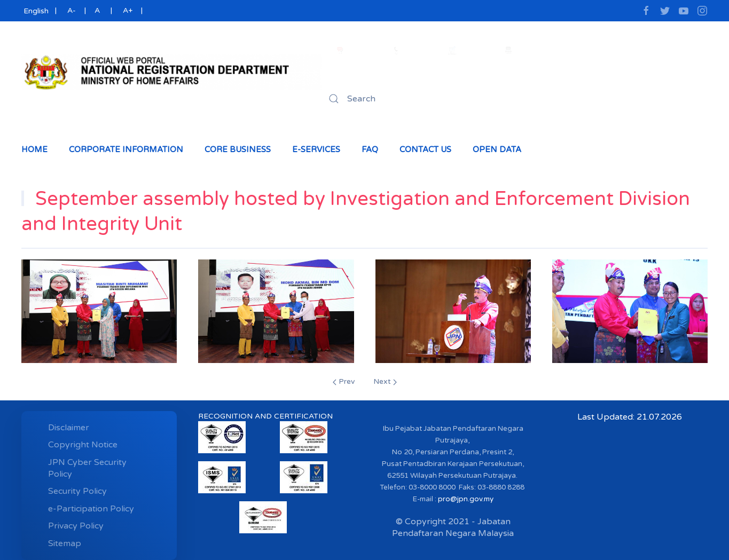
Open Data (497, 149)
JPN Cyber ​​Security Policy (87, 468)
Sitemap (65, 543)
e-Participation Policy (91, 509)
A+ (128, 10)
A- (72, 10)
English (35, 11)
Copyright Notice (83, 445)
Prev (344, 381)
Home (34, 149)
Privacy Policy (76, 526)
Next (385, 381)
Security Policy (77, 491)
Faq (370, 149)
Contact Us (425, 149)
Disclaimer (69, 428)
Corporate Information (126, 149)
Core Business (238, 149)
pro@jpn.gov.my (466, 499)
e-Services (316, 149)
